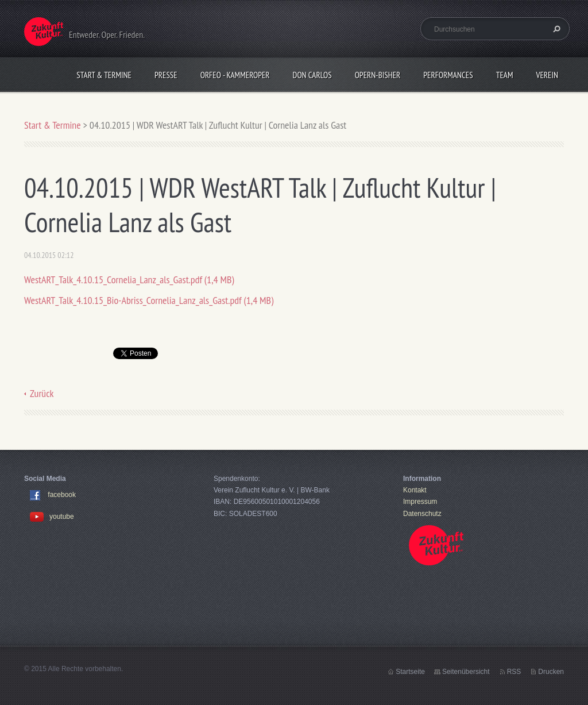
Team (505, 75)
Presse (166, 75)
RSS (514, 672)
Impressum (420, 502)
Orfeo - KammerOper (235, 75)
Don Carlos (312, 75)
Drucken (551, 672)
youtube (52, 517)
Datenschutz (422, 514)
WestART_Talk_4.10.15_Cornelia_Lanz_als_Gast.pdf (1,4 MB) (129, 280)
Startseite (410, 672)
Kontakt (415, 490)
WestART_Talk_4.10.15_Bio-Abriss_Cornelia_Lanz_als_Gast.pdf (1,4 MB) (149, 300)
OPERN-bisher (378, 75)
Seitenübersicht (466, 672)
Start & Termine (104, 75)
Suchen (555, 29)
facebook (62, 495)
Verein (547, 75)
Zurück (42, 393)
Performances (448, 75)
